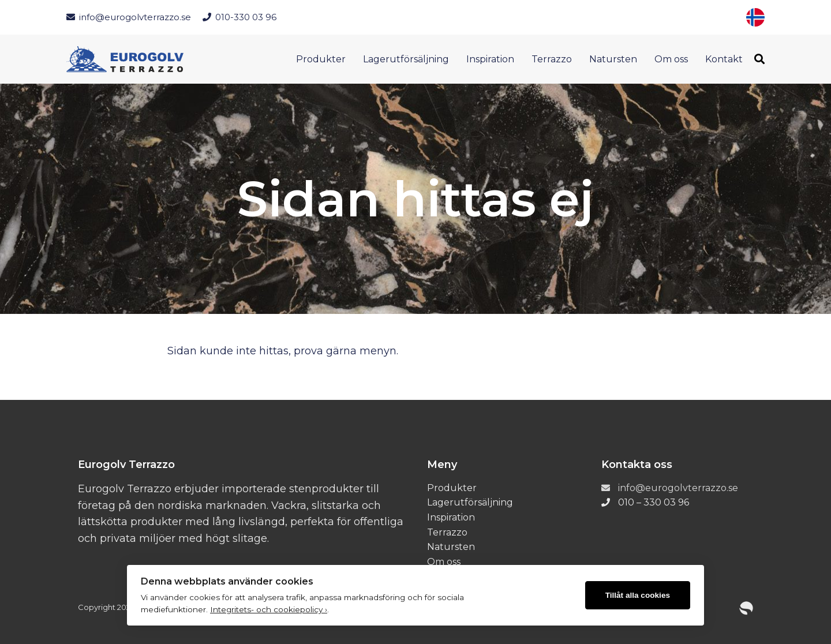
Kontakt (724, 59)
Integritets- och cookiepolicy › (269, 609)
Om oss (671, 59)
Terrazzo (552, 59)
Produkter (321, 59)
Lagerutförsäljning (406, 59)
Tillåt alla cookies (638, 595)
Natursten (613, 59)
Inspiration (490, 59)
